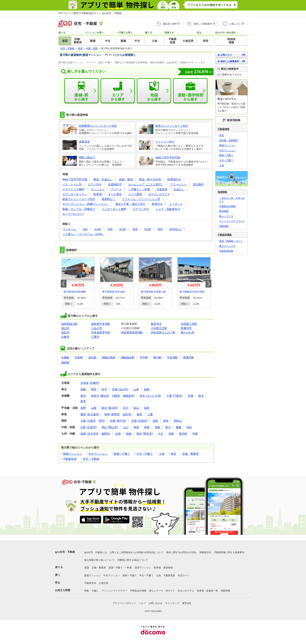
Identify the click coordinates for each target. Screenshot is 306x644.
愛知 (83, 414)
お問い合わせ (156, 603)
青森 (83, 389)
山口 (126, 427)
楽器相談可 (115, 184)
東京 (83, 396)
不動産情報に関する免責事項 (229, 552)
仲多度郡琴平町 (101, 332)
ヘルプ (142, 603)
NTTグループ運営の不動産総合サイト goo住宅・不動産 (90, 13)
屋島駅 (65, 363)
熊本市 (148, 434)
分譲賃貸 (162, 189)
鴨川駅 (157, 357)
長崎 (129, 434)
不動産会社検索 (227, 206)
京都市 (142, 421)
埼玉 (142, 396)
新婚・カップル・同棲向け (79, 209)
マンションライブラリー (232, 221)
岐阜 (140, 414)
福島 (147, 389)
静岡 (107, 414)
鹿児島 (183, 434)
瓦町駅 (79, 357)
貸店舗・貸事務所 (229, 140)
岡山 (104, 427)
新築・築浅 (126, 179)
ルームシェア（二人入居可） (146, 184)
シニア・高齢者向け (168, 209)
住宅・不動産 (91, 459)
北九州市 (93, 434)
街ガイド (170, 591)
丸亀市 (65, 337)
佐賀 (118, 434)
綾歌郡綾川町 (69, 324)
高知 (189, 427)
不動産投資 (70, 459)
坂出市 (65, 328)
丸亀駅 (65, 357)
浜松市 (127, 414)
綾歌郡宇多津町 (101, 324)
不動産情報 (223, 129)
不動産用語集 (226, 251)
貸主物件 (198, 184)
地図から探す (154, 91)
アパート (116, 189)
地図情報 (224, 226)
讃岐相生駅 (128, 357)
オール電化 (115, 194)
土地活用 (103, 583)
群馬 (83, 401)
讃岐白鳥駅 (109, 357)
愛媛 (179, 427)
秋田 (94, 389)
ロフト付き (95, 184)
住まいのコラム (186, 591)
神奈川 (95, 396)
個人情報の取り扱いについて (100, 560)
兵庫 (113, 421)
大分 (161, 434)
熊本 (139, 434)
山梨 (94, 408)
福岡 (83, 434)
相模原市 (128, 396)
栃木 (201, 396)
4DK (160, 229)
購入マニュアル (227, 246)
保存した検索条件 (232, 61)
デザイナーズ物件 (73, 189)
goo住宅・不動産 (65, 552)
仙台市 (123, 389)
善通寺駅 (189, 357)
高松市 (65, 332)
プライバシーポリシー (124, 603)
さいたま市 (154, 396)
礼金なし (179, 189)
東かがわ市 (188, 332)
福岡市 (105, 434)
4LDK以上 (175, 229)
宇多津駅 (172, 357)
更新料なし (109, 199)
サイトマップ (172, 603)
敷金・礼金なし (103, 179)
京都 (134, 421)
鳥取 (136, 427)
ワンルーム (69, 229)
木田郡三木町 (189, 324)
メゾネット (176, 204)
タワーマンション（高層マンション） (86, 204)
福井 (147, 408)
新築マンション (73, 454)
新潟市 (113, 408)
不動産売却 (90, 583)
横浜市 (105, 396)
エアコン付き (141, 209)
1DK (85, 229)
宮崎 (171, 434)
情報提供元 (205, 552)
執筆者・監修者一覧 (207, 591)
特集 (87, 591)
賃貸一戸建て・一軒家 (120, 568)
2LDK (123, 229)
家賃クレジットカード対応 (79, 199)
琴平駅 (144, 357)
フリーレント (178, 184)
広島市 (92, 427)
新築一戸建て (122, 454)
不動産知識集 (225, 235)
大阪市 (92, 421)
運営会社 (187, 603)
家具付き (157, 204)
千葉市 (178, 396)
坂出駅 (93, 357)
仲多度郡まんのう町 (163, 332)
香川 (168, 427)
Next (208, 284)
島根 (147, 427)
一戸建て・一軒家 (139, 189)
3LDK (148, 229)
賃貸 (173, 454)
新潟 (104, 408)
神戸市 (121, 421)
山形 (136, 389)
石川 (125, 408)
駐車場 (98, 194)
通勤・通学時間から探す (190, 91)
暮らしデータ (226, 216)
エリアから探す (118, 91)
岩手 (104, 389)
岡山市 (113, 427)
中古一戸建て (145, 454)
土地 (162, 454)
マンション (98, 189)
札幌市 (94, 383)
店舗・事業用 (190, 454)
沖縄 (195, 434)
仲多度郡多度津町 (132, 332)
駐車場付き (174, 179)
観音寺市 (156, 324)
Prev (64, 284)
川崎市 (116, 396)
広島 (83, 427)
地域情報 (222, 192)
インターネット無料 (114, 209)
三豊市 (95, 337)
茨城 (190, 396)
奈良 (166, 421)
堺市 (101, 421)
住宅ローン (184, 575)
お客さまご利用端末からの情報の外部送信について (137, 552)
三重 (150, 414)
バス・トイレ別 (72, 184)
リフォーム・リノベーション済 (141, 199)
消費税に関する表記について (133, 560)
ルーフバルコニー (73, 214)
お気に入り (232, 55)
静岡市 (116, 414)
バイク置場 (135, 194)
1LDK (98, 229)
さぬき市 (97, 328)
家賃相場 (224, 211)
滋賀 (155, 421)
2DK (110, 229)
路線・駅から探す (81, 91)
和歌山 (178, 421)
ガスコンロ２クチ (159, 194)
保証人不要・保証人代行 (130, 204)
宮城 (115, 389)
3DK (135, 229)
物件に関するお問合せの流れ (181, 552)
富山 (136, 408)
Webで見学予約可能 (75, 179)
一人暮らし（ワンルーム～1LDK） (84, 234)
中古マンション (98, 454)
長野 (83, 408)
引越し (95, 591)
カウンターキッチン (75, 194)
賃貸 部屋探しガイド (231, 241)
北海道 (85, 383)
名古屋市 (93, 414)
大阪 (83, 421)
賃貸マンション (143, 568)
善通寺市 (186, 328)
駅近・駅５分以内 (150, 179)
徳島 (157, 427)
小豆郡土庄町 (159, 328)
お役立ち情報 (63, 590)
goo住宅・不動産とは (96, 552)
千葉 (169, 396)
